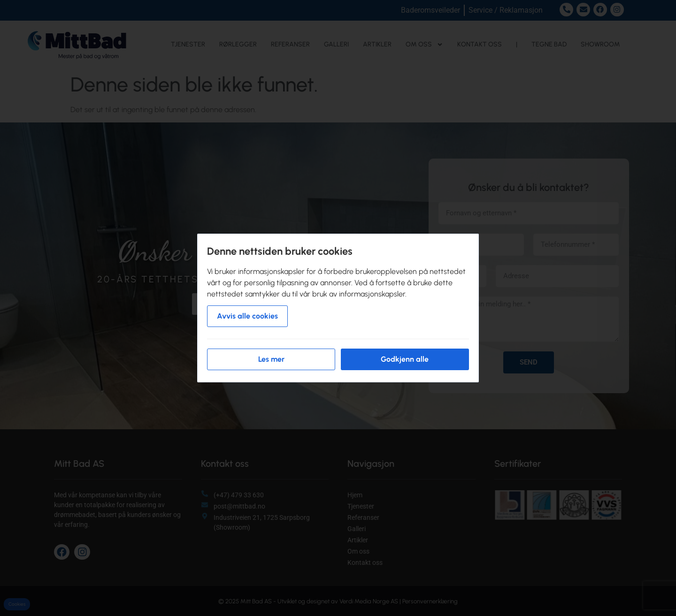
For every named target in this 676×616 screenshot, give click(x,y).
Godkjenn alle (405, 359)
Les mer (271, 359)
